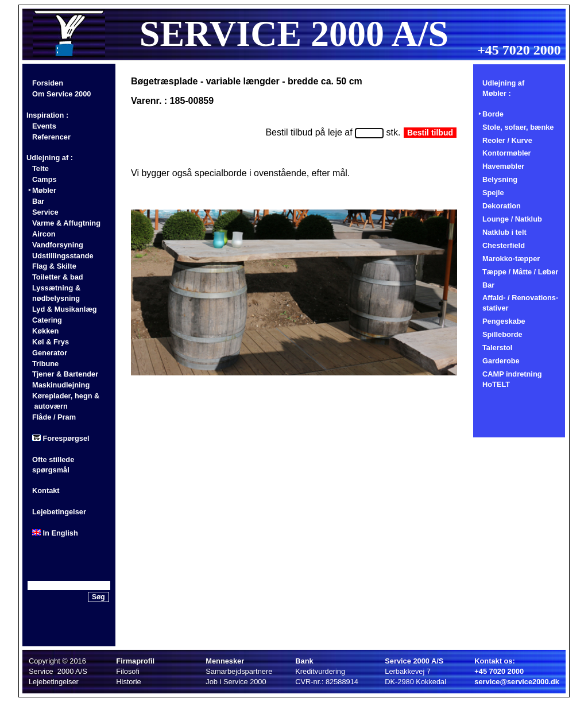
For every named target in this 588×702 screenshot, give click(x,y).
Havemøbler (503, 166)
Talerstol (497, 348)
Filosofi (128, 671)
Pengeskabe (504, 321)
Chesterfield (504, 245)
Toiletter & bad (58, 277)
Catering (47, 320)
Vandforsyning (58, 245)
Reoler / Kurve (507, 140)
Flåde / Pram (54, 417)
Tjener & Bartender (65, 374)
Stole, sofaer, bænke (518, 127)
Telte (40, 168)
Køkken (45, 331)
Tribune (45, 364)
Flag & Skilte (54, 266)
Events (44, 126)
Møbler (44, 190)
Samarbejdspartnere (239, 671)
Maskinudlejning (61, 385)
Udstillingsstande (63, 256)
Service (45, 212)
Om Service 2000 (61, 94)
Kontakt (46, 490)
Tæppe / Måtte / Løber (520, 272)
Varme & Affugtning (66, 223)
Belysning (500, 179)
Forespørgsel (61, 438)
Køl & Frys (51, 342)
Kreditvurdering (320, 671)
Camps (45, 179)
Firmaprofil (135, 661)
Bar (38, 201)
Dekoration (502, 206)
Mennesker (225, 661)
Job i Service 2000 (236, 682)
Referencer (51, 137)
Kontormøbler (507, 153)
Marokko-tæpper (511, 259)
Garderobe (501, 361)
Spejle (493, 193)
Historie (128, 682)
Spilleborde (502, 334)
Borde (493, 114)
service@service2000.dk (517, 682)
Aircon (44, 234)
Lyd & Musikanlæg (65, 309)
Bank (304, 661)
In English (55, 533)
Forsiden (48, 83)
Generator (50, 353)
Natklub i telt (504, 232)
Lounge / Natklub (512, 219)
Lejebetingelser (59, 512)
